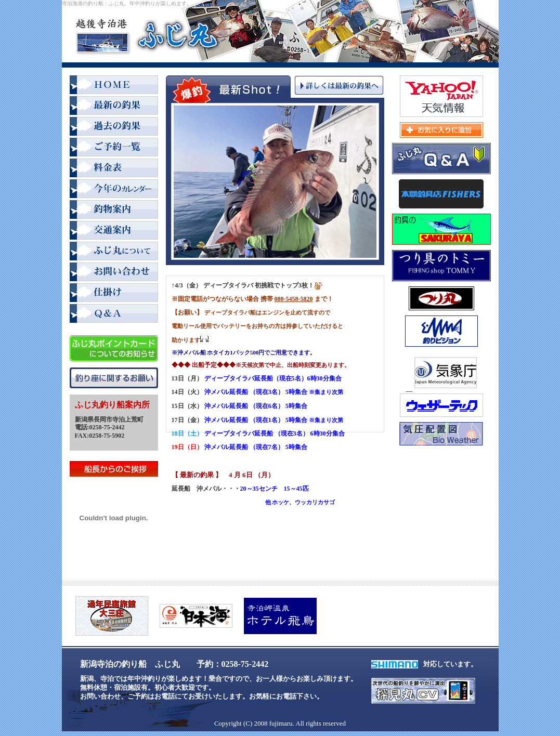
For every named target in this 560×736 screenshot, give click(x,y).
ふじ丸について (114, 252)
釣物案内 (114, 211)
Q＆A (114, 314)
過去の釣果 (114, 127)
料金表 (114, 169)
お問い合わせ (114, 273)
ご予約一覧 (114, 148)
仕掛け (114, 294)
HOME (114, 86)
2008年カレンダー (114, 190)
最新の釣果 (114, 107)
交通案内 (114, 231)
